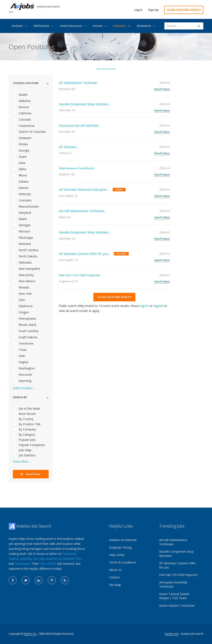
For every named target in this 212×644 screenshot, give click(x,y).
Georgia (21, 150)
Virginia (20, 362)
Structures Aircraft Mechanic (79, 125)
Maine (20, 219)
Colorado (22, 119)
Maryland (22, 213)
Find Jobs (19, 26)
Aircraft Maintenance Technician (173, 542)
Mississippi (23, 238)
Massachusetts (26, 206)
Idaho (20, 169)
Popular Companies (29, 445)
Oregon (21, 312)
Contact (114, 577)
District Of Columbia (29, 132)
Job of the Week (26, 409)
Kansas (21, 188)
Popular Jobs (24, 440)
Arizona (21, 107)
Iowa (19, 163)
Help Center (117, 555)
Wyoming (22, 381)
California (22, 113)
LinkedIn (25, 559)
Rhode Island (24, 325)
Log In (138, 10)
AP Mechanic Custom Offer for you (177, 565)
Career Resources (73, 26)
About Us (115, 570)
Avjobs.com (172, 634)
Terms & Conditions (123, 562)
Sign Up (153, 10)
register (158, 306)
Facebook (69, 554)
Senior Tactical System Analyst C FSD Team (174, 596)
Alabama (22, 101)
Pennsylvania (24, 318)
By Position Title (27, 424)
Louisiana (22, 200)
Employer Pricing (120, 547)
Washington (24, 368)
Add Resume (43, 26)
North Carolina (26, 250)
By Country (23, 419)
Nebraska (22, 262)
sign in (144, 306)
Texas (20, 350)
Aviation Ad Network (60, 559)
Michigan (22, 225)
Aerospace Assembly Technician (173, 584)
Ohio (19, 300)
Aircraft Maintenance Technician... (82, 211)
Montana (22, 244)
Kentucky (22, 194)
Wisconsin (22, 375)
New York (22, 294)
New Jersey (23, 275)
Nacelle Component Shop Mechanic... (85, 104)
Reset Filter (31, 474)
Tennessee (23, 343)
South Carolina (26, 331)
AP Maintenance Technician (78, 83)
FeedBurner (22, 564)
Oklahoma (23, 306)
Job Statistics (24, 455)
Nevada (21, 287)
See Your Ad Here (106, 69)
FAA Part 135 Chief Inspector (80, 275)
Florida (20, 144)
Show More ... (22, 461)
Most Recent (24, 414)
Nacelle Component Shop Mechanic (176, 554)
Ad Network (146, 26)
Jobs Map (22, 450)
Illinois (20, 175)
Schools (100, 26)
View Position (162, 89)
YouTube (39, 559)
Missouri (21, 231)
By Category (24, 434)
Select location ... (24, 388)
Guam (20, 157)
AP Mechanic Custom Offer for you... (84, 254)
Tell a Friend (48, 564)
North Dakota (25, 256)
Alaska (20, 95)
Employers (122, 26)
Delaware (22, 138)
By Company (24, 429)
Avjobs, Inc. (30, 634)
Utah (19, 356)
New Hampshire (26, 269)
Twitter (13, 559)
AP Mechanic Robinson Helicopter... (84, 189)
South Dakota (25, 337)
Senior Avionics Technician (177, 606)
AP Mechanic (68, 147)
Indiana (21, 181)
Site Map (115, 585)
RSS (78, 559)
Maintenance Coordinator (77, 168)
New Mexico (24, 281)
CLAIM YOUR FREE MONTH (184, 10)
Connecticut (24, 126)
